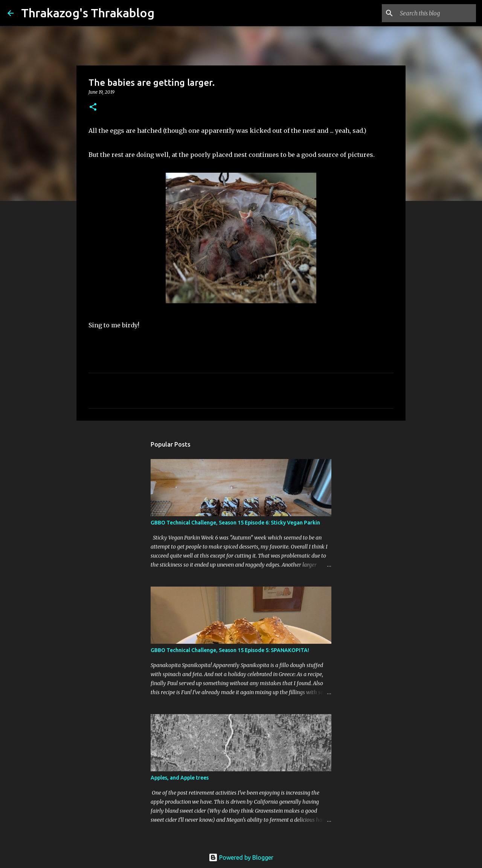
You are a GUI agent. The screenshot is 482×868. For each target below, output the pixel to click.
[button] (93, 107)
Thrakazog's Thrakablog (88, 13)
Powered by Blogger (241, 857)
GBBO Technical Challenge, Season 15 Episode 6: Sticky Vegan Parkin (235, 523)
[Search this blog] (436, 13)
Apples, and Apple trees (180, 778)
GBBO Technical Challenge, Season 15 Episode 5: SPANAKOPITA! (230, 650)
